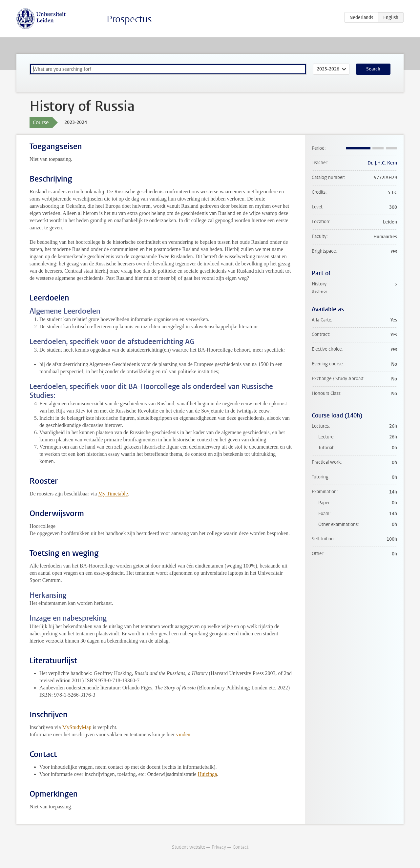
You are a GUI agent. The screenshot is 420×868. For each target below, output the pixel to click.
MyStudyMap (77, 727)
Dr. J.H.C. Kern (382, 163)
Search (373, 69)
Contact (241, 847)
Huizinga (208, 774)
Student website (189, 847)
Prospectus (129, 19)
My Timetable (113, 494)
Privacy (219, 847)
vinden (183, 734)
